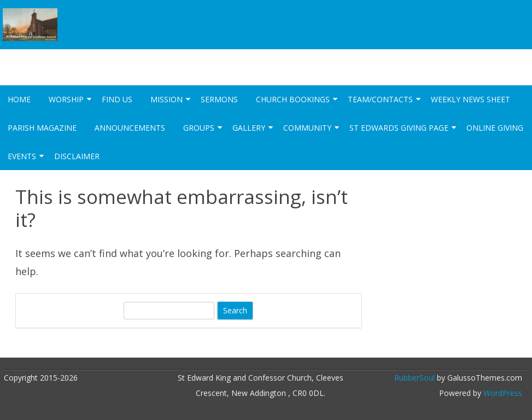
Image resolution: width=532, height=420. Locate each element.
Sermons (219, 99)
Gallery (249, 128)
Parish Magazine (42, 128)
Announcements (130, 128)
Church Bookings (293, 99)
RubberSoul (414, 378)
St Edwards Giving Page (399, 128)
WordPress (502, 393)
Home (19, 99)
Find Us (117, 99)
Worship (66, 99)
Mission (166, 99)
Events (22, 156)
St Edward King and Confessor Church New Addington (235, 59)
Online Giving (495, 128)
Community (307, 128)
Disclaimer (77, 156)
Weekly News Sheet (470, 99)
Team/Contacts (380, 99)
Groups (199, 128)
